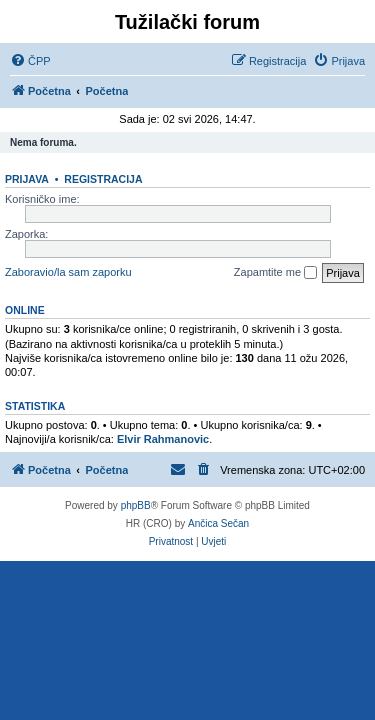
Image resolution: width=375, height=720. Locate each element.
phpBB (136, 505)
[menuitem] (30, 61)
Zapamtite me (275, 273)
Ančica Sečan (218, 523)
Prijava (27, 179)
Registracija (103, 179)
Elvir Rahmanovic (163, 439)
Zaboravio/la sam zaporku (68, 272)
